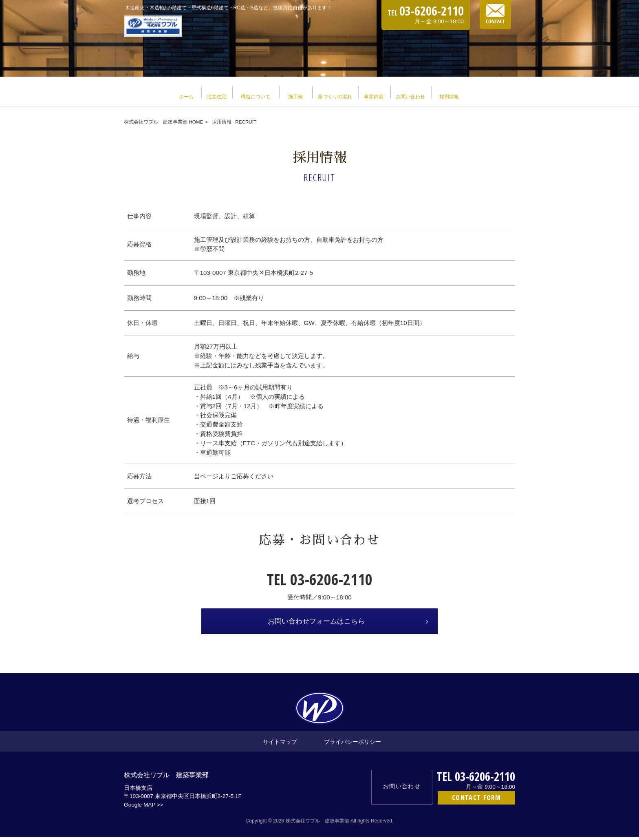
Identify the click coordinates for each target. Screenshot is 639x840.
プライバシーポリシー (353, 744)
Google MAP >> (144, 808)
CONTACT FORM (476, 800)
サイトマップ (280, 744)
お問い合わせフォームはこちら (316, 624)
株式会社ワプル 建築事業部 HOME (163, 125)
